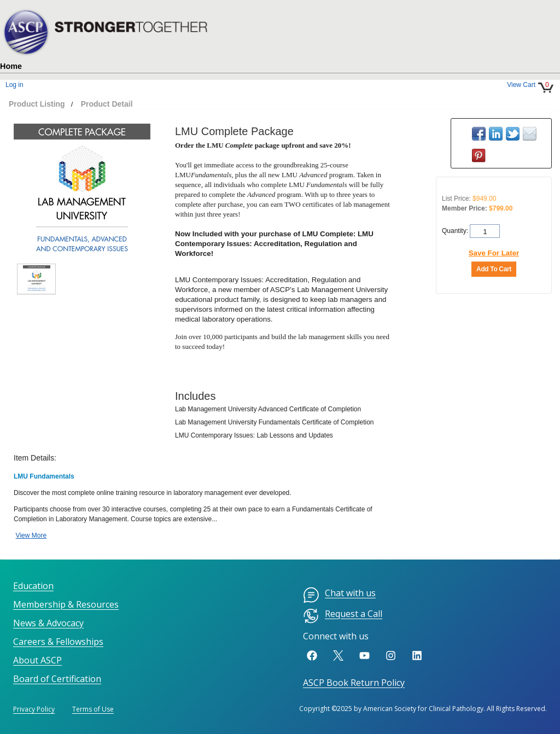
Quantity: (456, 230)
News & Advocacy (48, 623)
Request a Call (343, 616)
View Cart (521, 85)
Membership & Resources (66, 604)
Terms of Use (93, 709)
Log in (14, 85)
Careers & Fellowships (58, 642)
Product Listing (37, 104)
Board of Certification (57, 679)
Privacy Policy (34, 709)
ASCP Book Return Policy (354, 683)
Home (11, 66)
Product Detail (107, 104)
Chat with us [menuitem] (339, 595)
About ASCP (37, 660)
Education (33, 586)
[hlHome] (109, 25)
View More (31, 535)
